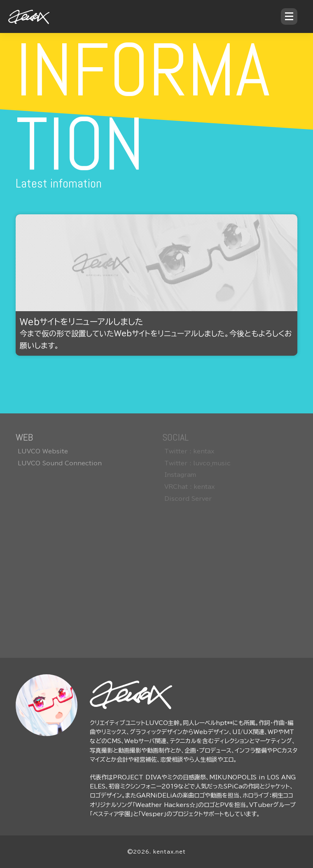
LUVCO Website (43, 451)
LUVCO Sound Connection (60, 463)
